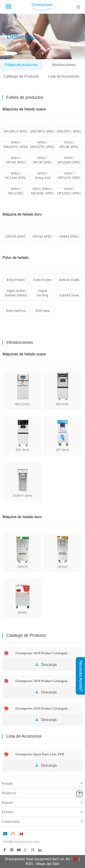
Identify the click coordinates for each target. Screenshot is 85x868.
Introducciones (64, 65)
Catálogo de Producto (21, 76)
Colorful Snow (69, 295)
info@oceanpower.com (21, 842)
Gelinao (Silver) (16, 295)
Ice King (42, 295)
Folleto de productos (21, 65)
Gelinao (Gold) (69, 280)
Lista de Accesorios (64, 76)
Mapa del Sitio (48, 864)
